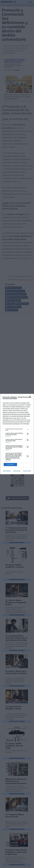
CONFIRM (10, 464)
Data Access (17, 471)
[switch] (27, 434)
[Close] (31, 397)
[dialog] (17, 434)
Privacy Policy (27, 471)
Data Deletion (7, 471)
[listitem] (17, 430)
